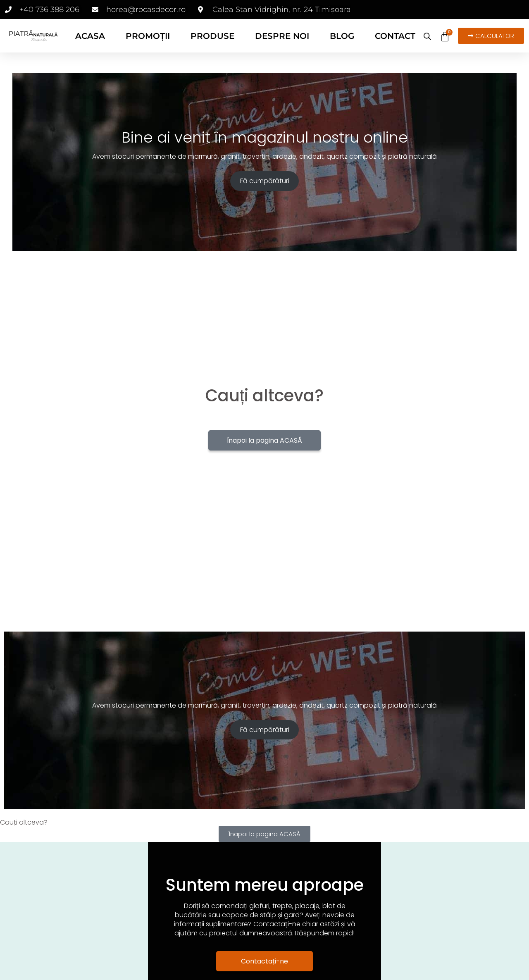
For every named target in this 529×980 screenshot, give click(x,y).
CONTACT (395, 36)
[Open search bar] (427, 36)
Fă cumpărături (265, 181)
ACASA (90, 36)
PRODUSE (212, 36)
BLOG (342, 36)
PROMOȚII (148, 36)
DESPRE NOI (282, 36)
